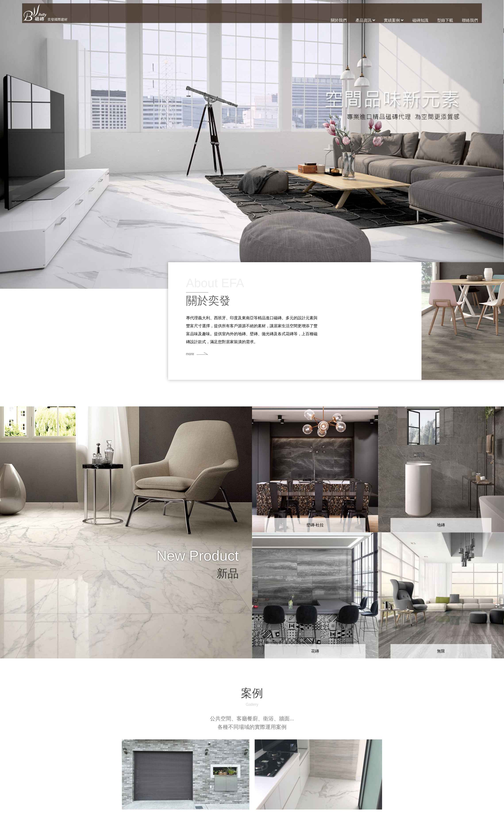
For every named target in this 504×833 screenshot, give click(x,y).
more (190, 354)
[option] (252, 144)
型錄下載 (445, 20)
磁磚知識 (420, 20)
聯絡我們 (470, 20)
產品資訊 (365, 20)
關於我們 (339, 20)
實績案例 (394, 20)
